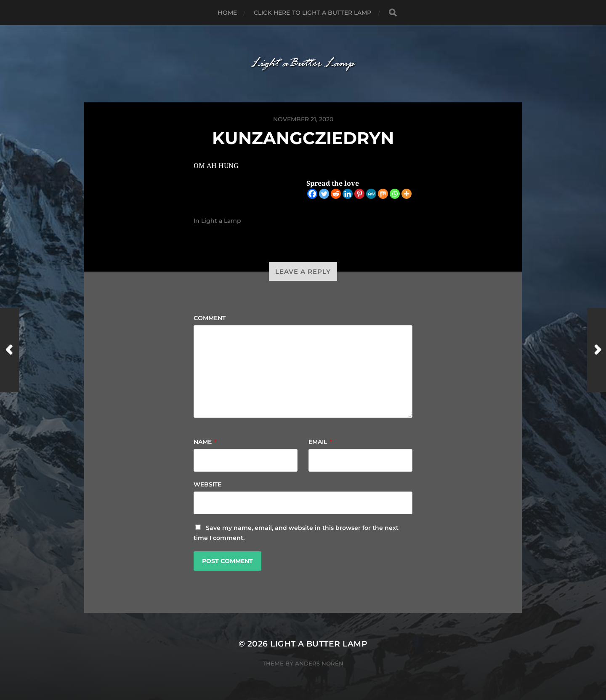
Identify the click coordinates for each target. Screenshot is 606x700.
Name (205, 442)
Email (320, 442)
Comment (210, 318)
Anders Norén (319, 663)
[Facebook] (312, 194)
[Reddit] (336, 194)
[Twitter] (324, 194)
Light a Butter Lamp (319, 644)
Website (207, 484)
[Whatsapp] (395, 194)
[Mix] (383, 194)
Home (227, 13)
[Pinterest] (359, 194)
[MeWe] (371, 194)
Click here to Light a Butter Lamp (313, 13)
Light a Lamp (221, 221)
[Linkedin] (348, 194)
